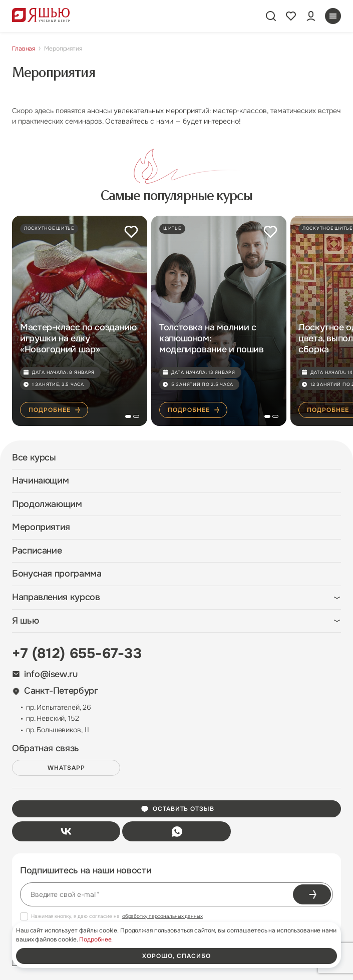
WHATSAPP (66, 768)
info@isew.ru (45, 674)
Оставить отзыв (178, 809)
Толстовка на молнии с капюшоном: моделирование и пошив (211, 338)
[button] (128, 416)
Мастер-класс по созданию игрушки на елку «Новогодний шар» (78, 338)
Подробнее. (96, 939)
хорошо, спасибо (176, 956)
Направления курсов (56, 597)
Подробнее (55, 410)
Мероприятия (41, 527)
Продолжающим (47, 504)
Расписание (37, 551)
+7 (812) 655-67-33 (77, 654)
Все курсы (34, 458)
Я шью (25, 621)
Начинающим (40, 481)
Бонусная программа (57, 574)
